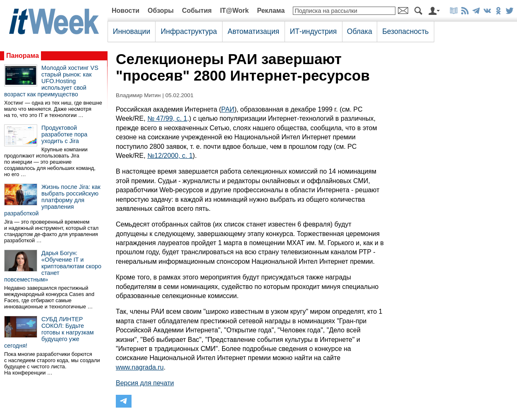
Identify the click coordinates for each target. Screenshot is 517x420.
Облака (360, 31)
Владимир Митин (138, 95)
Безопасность (405, 31)
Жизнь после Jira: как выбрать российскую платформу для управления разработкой (52, 200)
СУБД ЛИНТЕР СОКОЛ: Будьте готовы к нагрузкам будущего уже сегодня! (49, 332)
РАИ (228, 109)
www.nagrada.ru (140, 367)
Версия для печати (145, 383)
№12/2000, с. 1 (170, 156)
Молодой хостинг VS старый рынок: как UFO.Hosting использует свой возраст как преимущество (51, 81)
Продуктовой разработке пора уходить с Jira (64, 134)
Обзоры (161, 11)
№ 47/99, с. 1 (167, 118)
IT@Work (235, 11)
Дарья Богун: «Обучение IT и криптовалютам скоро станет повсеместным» (53, 266)
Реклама (271, 11)
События (197, 11)
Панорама (23, 56)
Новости (126, 11)
